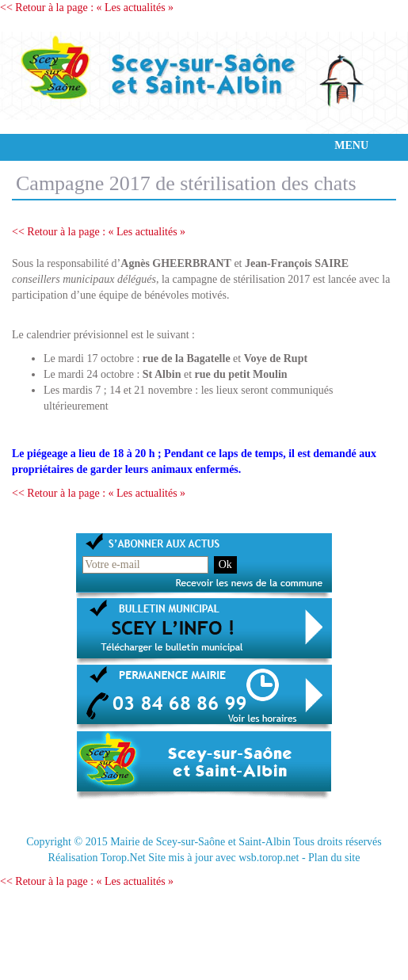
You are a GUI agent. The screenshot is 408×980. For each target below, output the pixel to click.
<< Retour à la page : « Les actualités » (87, 8)
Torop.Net (123, 858)
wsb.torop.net (269, 858)
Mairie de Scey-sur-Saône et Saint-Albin (200, 842)
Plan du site (334, 858)
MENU (351, 145)
